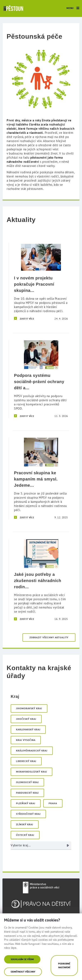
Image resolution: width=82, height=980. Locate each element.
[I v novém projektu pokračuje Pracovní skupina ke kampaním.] (41, 282)
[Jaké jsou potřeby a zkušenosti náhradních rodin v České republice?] (41, 580)
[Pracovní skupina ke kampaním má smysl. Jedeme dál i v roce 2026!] (41, 478)
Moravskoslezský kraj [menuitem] (32, 772)
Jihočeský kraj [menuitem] (26, 719)
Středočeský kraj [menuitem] (28, 814)
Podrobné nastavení (64, 965)
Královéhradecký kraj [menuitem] (32, 751)
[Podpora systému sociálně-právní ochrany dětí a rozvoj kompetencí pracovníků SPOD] (41, 379)
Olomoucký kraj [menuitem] (27, 782)
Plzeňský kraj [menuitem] (26, 803)
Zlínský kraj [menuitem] (25, 824)
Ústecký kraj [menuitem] (25, 835)
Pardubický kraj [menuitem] (27, 793)
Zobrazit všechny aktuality (49, 637)
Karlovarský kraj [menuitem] (28, 729)
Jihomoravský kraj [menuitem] (29, 708)
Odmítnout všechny (23, 972)
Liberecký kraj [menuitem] (26, 761)
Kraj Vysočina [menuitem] (26, 740)
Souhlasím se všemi (22, 959)
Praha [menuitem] (53, 803)
